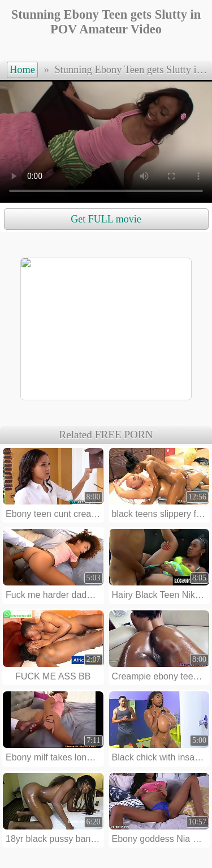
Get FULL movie (106, 219)
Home (22, 70)
